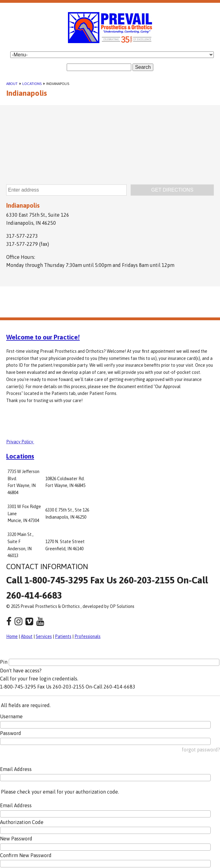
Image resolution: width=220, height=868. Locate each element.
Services (44, 636)
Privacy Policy (20, 442)
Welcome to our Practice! (43, 337)
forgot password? (201, 750)
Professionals (88, 636)
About (12, 84)
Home (12, 636)
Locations (32, 84)
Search (143, 67)
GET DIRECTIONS (172, 190)
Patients (63, 636)
